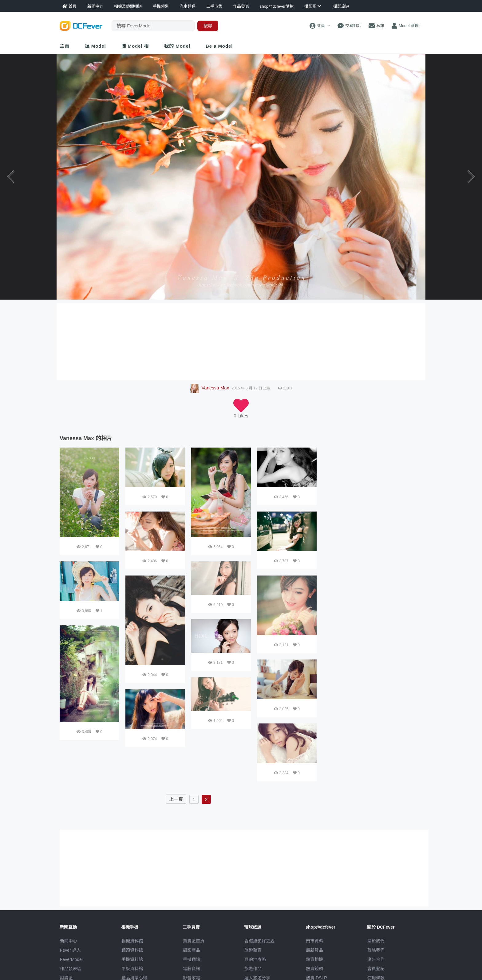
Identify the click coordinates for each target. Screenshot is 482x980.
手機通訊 (192, 959)
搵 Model (95, 46)
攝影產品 (192, 950)
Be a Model (219, 46)
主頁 (65, 46)
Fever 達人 (70, 950)
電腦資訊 (192, 969)
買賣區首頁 (194, 941)
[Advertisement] (373, 486)
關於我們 (376, 941)
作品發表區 (71, 969)
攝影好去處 (259, 941)
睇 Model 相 (135, 46)
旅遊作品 (253, 969)
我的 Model (177, 46)
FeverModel (71, 959)
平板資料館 (132, 969)
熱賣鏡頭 (314, 969)
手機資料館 (132, 959)
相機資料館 (132, 941)
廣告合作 (376, 959)
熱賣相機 (314, 959)
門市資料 (314, 941)
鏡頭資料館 (132, 950)
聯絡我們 (376, 950)
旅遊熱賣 (253, 950)
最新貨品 (314, 950)
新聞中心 (69, 941)
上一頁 (176, 799)
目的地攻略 (255, 959)
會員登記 (376, 969)
